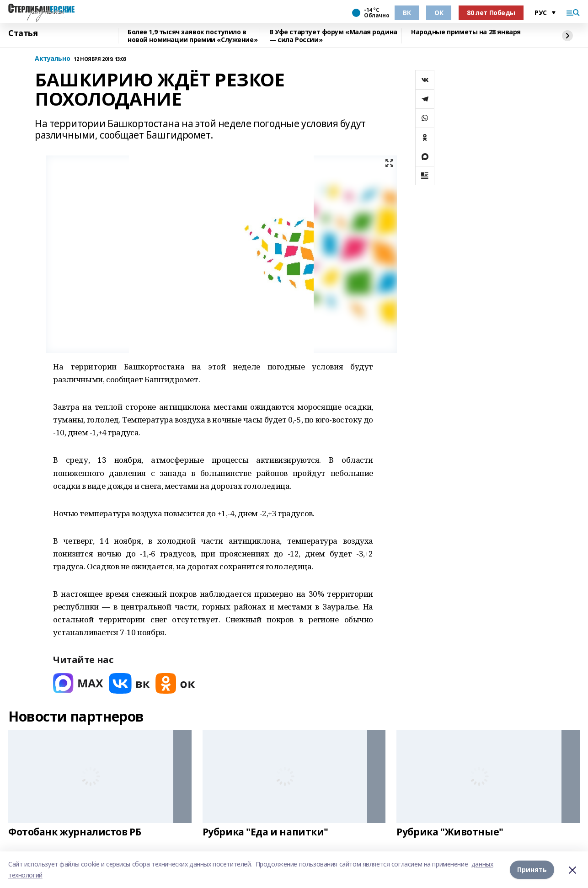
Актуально (52, 59)
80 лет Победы (491, 13)
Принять (532, 869)
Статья (23, 33)
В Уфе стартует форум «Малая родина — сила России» (333, 36)
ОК (439, 13)
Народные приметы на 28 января (466, 32)
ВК (407, 13)
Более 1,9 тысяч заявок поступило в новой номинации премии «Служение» (192, 36)
